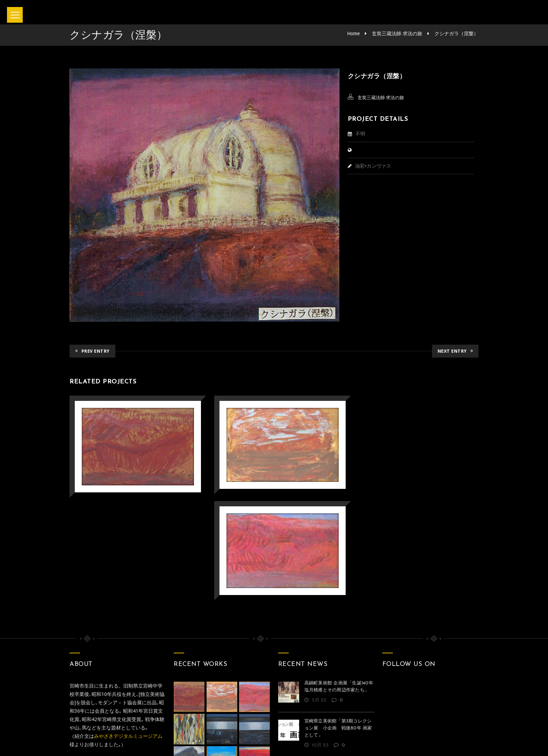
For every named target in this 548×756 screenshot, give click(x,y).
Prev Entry (92, 351)
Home (353, 34)
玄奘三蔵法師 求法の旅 (397, 34)
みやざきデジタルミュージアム (128, 629)
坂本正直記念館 (254, 741)
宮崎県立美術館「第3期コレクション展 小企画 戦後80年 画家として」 (338, 621)
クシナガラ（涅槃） (456, 34)
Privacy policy (302, 721)
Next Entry (455, 351)
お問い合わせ (252, 721)
